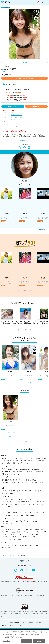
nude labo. (5, 485)
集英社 (13, 113)
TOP (2, 556)
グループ (24, 521)
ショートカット (9, 502)
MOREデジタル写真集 (9, 472)
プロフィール (25, 184)
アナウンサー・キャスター (12, 534)
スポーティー (20, 504)
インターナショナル (36, 504)
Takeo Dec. (14, 122)
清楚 (30, 515)
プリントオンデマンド (23, 482)
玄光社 (44, 458)
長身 (30, 502)
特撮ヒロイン (8, 537)
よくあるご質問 (14, 625)
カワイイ (5, 126)
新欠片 (44, 461)
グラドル (8, 529)
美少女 (20, 126)
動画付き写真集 (31, 480)
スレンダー (11, 126)
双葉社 (15, 463)
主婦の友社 (15, 461)
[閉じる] (46, 632)
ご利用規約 (5, 623)
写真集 (7, 556)
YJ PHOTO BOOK (22, 469)
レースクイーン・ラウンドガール (34, 532)
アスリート (7, 539)
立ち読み (25, 63)
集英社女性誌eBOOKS (38, 472)
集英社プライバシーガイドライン (18, 623)
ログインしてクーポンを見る (25, 78)
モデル (39, 529)
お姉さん (17, 513)
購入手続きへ (36, 106)
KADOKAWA (22, 458)
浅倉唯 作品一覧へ (43, 230)
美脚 (21, 502)
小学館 (21, 461)
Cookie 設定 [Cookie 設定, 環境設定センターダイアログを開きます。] (6, 641)
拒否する (39, 641)
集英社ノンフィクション (9, 474)
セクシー (20, 515)
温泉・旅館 (8, 523)
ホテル (34, 521)
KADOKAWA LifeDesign (34, 458)
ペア (5, 521)
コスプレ (7, 491)
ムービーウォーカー (24, 463)
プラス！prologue (20, 480)
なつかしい (40, 513)
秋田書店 (4, 458)
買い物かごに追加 (13, 106)
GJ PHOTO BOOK (34, 469)
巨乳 (20, 499)
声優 (6, 532)
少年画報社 (27, 461)
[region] (24, 637)
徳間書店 (39, 461)
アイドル (19, 529)
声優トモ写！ (35, 482)
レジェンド (21, 537)
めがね (38, 491)
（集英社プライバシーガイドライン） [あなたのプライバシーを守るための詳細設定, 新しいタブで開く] (13, 638)
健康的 (16, 126)
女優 (30, 529)
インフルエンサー (32, 534)
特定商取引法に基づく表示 (34, 623)
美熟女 (28, 513)
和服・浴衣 (8, 493)
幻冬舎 (4, 461)
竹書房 (33, 461)
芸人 (32, 537)
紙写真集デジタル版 (8, 480)
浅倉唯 (3, 71)
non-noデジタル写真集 (23, 472)
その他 (6, 548)
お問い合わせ (23, 625)
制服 (17, 491)
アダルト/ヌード (19, 539)
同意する (26, 641)
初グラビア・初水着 (20, 545)
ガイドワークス (13, 458)
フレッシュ (7, 504)
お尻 (29, 499)
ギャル (6, 507)
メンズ (34, 545)
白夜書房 (9, 463)
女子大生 (16, 532)
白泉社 (4, 463)
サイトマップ (31, 625)
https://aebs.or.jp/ (5, 617)
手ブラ (6, 545)
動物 (43, 545)
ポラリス (42, 482)
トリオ (14, 521)
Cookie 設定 (5, 625)
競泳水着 (27, 491)
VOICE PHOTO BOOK (9, 482)
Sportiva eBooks (22, 474)
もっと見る (25, 291)
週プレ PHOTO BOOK (17, 115)
